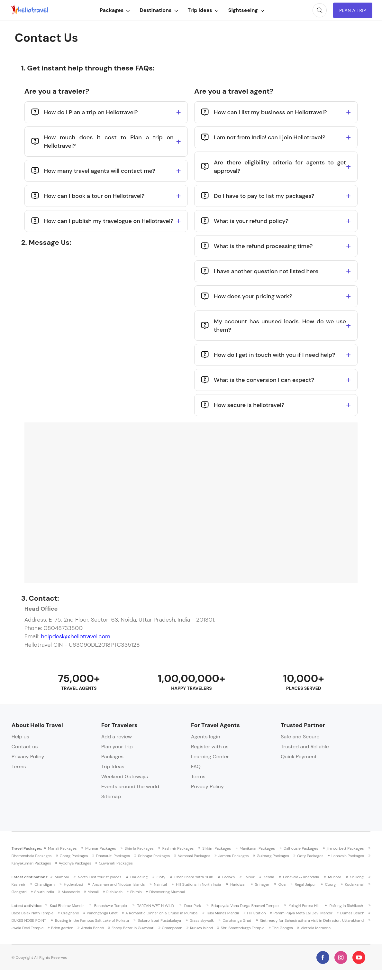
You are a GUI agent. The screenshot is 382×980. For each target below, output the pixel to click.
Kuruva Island (202, 928)
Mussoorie (71, 892)
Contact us (25, 747)
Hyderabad (73, 884)
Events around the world (130, 786)
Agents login (206, 737)
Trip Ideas (203, 10)
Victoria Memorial (316, 928)
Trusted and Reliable (305, 747)
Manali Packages (62, 848)
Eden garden (62, 928)
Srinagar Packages (154, 856)
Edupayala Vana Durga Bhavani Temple (245, 906)
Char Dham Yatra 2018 (194, 877)
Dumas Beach (352, 913)
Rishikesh (114, 892)
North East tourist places (100, 877)
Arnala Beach (92, 928)
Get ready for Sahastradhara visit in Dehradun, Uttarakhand (312, 920)
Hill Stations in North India (199, 884)
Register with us (210, 747)
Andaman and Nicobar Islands (118, 884)
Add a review (117, 737)
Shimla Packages (139, 848)
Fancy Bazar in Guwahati (133, 928)
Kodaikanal (354, 884)
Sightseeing (246, 10)
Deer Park (193, 906)
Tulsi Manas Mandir (223, 913)
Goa (282, 884)
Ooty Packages (310, 856)
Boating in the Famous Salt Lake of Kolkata (92, 920)
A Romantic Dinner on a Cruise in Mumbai (162, 913)
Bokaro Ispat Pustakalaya (159, 920)
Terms (19, 767)
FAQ (196, 767)
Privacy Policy (28, 757)
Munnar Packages (100, 848)
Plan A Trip (353, 10)
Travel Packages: (27, 848)
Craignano (70, 913)
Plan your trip (117, 747)
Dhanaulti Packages (113, 856)
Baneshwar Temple (111, 906)
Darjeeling (139, 877)
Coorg (331, 884)
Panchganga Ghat (102, 913)
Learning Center (210, 757)
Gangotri (19, 892)
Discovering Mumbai (167, 892)
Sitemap (111, 796)
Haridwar (238, 884)
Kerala (269, 877)
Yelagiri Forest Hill (304, 906)
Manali (93, 892)
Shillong (357, 877)
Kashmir (18, 884)
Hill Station (256, 913)
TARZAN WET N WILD (156, 906)
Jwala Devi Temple (28, 928)
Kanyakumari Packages (31, 863)
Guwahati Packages (116, 863)
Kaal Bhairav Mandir (67, 906)
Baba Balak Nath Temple (33, 913)
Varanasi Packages (194, 856)
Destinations (159, 10)
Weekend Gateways (125, 777)
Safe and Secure (300, 737)
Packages (115, 10)
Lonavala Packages (348, 856)
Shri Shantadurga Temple (242, 928)
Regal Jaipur (305, 884)
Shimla (136, 892)
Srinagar (262, 884)
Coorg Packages (74, 856)
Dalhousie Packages (301, 848)
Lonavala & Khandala (301, 877)
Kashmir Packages (178, 848)
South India (44, 892)
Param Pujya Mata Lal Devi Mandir (303, 913)
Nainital (160, 884)
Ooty (161, 877)
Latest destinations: (30, 877)
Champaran (172, 928)
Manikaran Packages (257, 848)
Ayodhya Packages (75, 863)
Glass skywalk (202, 920)
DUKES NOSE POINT (29, 920)
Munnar (335, 877)
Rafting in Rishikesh (346, 906)
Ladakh (228, 877)
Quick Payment (299, 757)
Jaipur (249, 877)
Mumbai (62, 877)
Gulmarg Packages (273, 856)
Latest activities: (27, 906)
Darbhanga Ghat (237, 920)
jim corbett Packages (345, 848)
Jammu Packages (233, 856)
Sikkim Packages (217, 848)
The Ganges (282, 928)
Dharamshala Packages (32, 856)
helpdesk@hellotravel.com (75, 636)
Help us (20, 737)
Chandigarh (45, 884)
